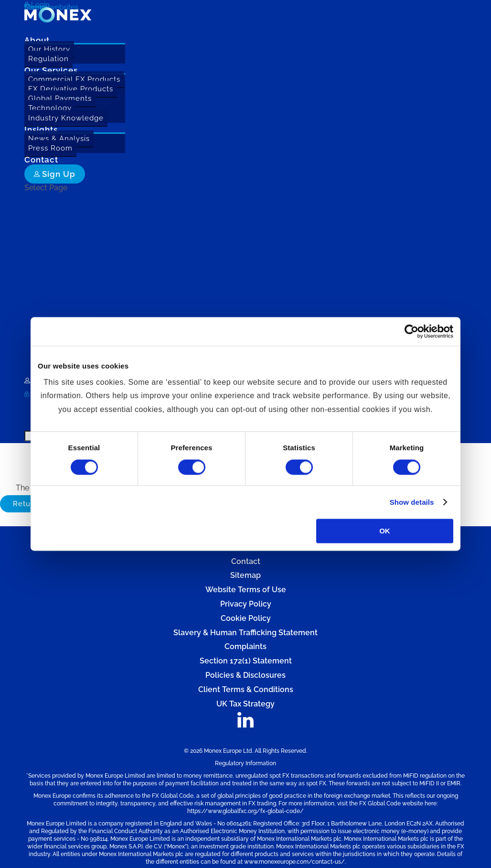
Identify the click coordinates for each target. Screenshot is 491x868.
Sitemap (245, 575)
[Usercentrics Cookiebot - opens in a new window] (411, 331)
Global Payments (60, 98)
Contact (246, 561)
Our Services (47, 243)
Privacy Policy (246, 604)
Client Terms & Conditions (246, 689)
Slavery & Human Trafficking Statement (245, 633)
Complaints (245, 646)
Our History (49, 49)
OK (385, 531)
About (36, 201)
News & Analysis (59, 139)
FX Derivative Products (71, 89)
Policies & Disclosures (245, 675)
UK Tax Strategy (245, 704)
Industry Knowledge (66, 118)
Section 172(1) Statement (246, 661)
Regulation (48, 59)
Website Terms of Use (246, 590)
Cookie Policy (246, 618)
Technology (50, 108)
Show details (412, 502)
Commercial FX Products (74, 79)
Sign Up (55, 174)
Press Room (50, 148)
